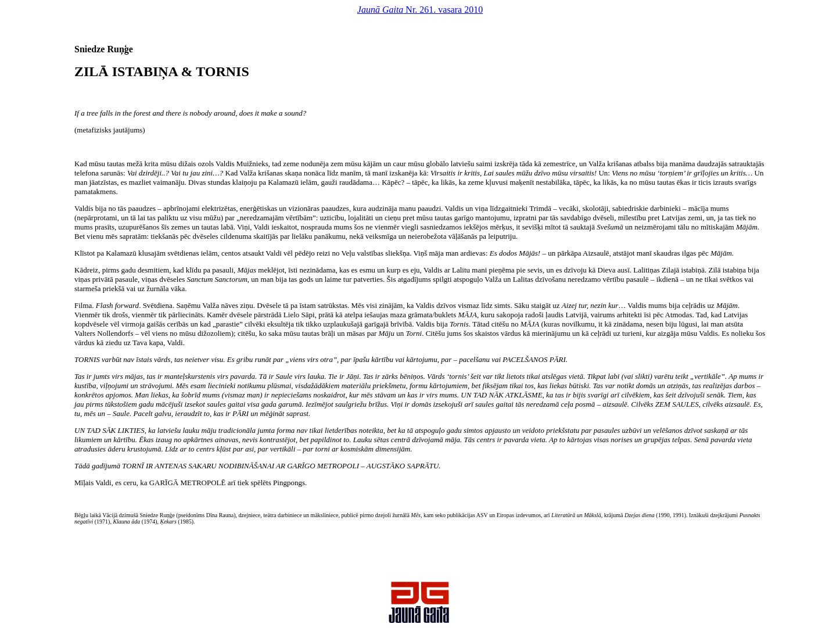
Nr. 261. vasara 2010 (420, 10)
